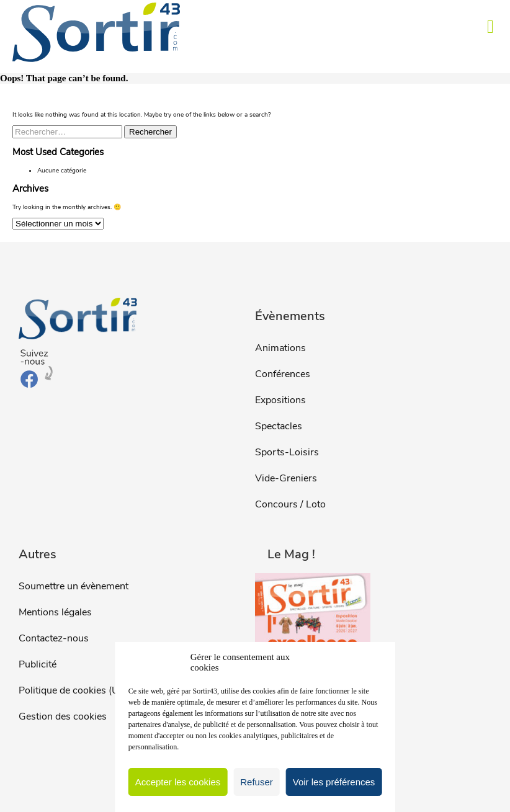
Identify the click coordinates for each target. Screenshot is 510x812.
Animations (280, 348)
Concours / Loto (290, 504)
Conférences (283, 374)
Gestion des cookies (63, 716)
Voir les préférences (334, 782)
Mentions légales (55, 612)
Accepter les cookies (178, 782)
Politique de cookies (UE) (73, 690)
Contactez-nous (54, 638)
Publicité (38, 664)
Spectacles (279, 426)
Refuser (257, 782)
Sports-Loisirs (287, 452)
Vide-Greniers (286, 478)
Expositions (280, 400)
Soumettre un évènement (74, 586)
